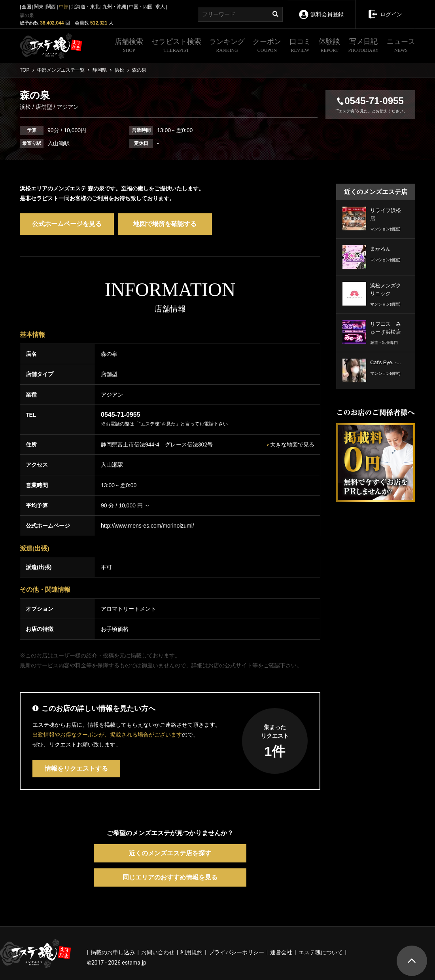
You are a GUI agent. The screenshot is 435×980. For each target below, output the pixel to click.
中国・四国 (141, 7)
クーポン (267, 46)
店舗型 (44, 107)
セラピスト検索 (176, 46)
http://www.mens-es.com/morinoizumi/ (148, 526)
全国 (26, 7)
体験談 (329, 46)
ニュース (401, 46)
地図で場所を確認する (165, 224)
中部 (64, 7)
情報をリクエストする (76, 768)
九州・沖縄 (114, 7)
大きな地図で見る (292, 444)
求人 (160, 7)
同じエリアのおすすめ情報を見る (170, 877)
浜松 (26, 107)
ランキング (227, 46)
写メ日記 (364, 46)
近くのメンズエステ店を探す (170, 853)
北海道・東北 (85, 7)
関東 (39, 7)
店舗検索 (129, 46)
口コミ (300, 46)
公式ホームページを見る (67, 224)
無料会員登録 (321, 9)
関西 (51, 7)
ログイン (385, 9)
